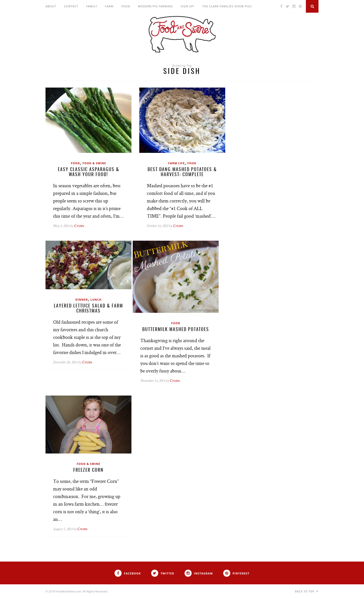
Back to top (307, 591)
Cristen (79, 226)
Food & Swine (94, 163)
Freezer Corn (88, 470)
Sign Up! (188, 6)
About (51, 6)
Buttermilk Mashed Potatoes (176, 330)
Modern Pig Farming (155, 6)
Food (126, 6)
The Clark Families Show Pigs (227, 6)
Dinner (82, 300)
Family (92, 6)
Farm (109, 6)
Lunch (96, 300)
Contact (71, 6)
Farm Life (177, 163)
